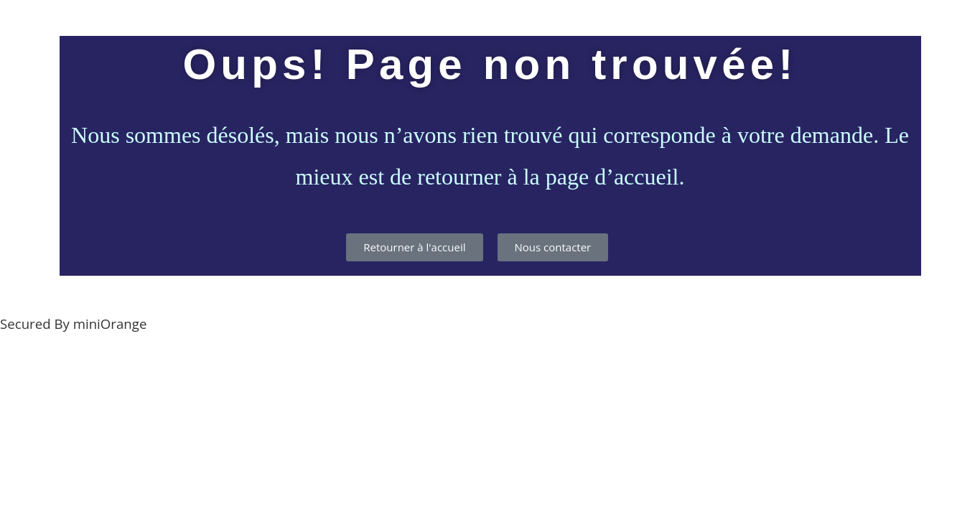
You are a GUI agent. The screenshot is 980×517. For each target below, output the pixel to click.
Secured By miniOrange (73, 323)
